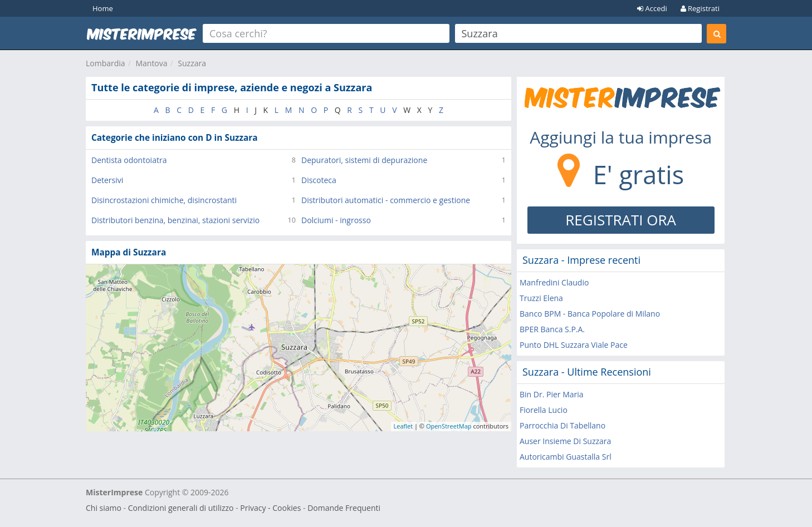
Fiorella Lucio (544, 410)
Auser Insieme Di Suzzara (565, 441)
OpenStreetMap (449, 426)
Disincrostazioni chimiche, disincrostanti (164, 200)
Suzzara (192, 63)
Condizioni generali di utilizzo (181, 508)
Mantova (151, 63)
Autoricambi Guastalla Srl (566, 457)
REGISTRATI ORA (621, 220)
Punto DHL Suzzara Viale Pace (574, 345)
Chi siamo (104, 508)
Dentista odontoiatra (129, 160)
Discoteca (319, 180)
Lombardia (106, 63)
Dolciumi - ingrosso (336, 220)
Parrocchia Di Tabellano (562, 425)
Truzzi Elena (541, 298)
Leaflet (403, 426)
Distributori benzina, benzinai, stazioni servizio (175, 220)
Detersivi (107, 180)
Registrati (700, 8)
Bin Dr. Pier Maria (552, 394)
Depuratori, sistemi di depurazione (364, 160)
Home (103, 8)
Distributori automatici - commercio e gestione (386, 200)
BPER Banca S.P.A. (552, 329)
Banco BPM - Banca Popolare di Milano (590, 314)
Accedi (652, 8)
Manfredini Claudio (554, 282)
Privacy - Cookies (270, 508)
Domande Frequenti (344, 508)
